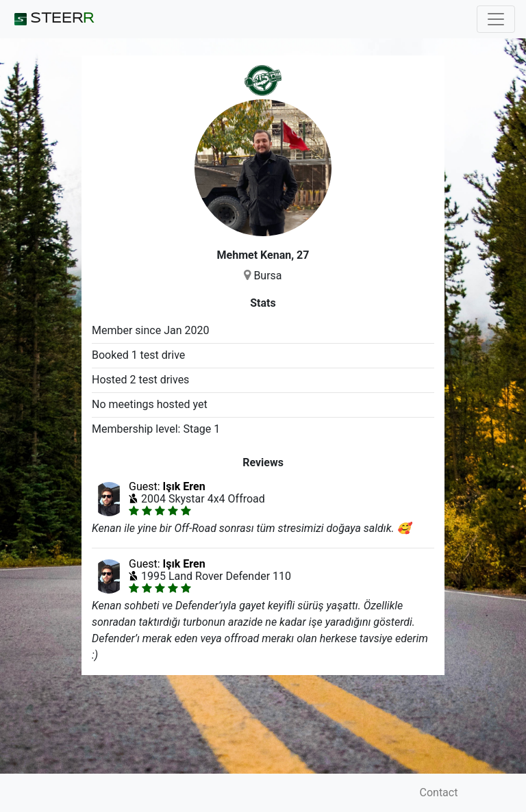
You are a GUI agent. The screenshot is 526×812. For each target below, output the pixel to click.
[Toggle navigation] (496, 19)
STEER (52, 19)
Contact (439, 792)
